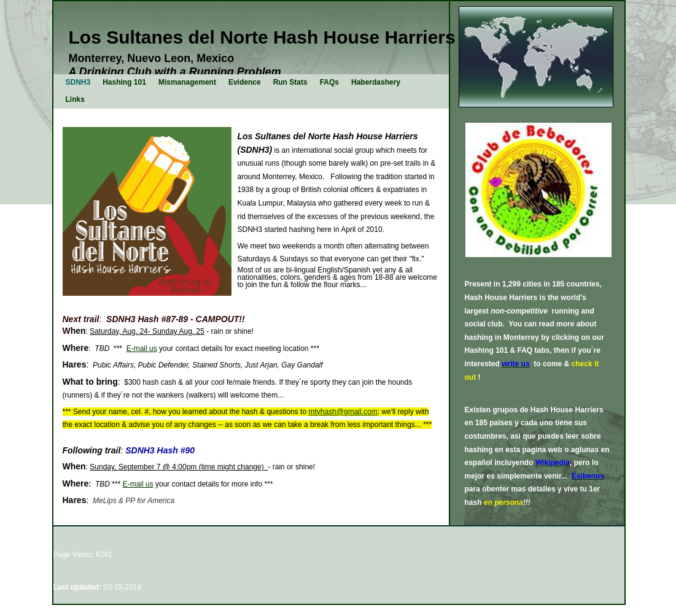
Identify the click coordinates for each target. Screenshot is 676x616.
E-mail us (142, 348)
